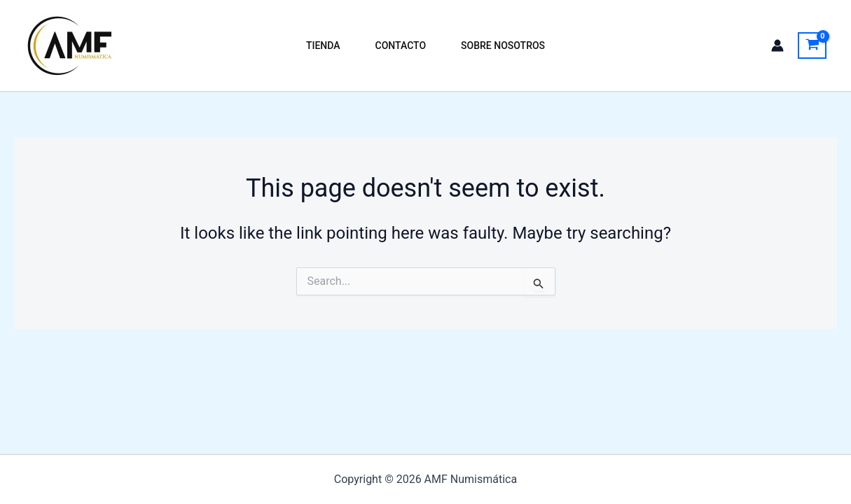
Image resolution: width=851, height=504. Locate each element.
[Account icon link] (777, 45)
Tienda (323, 45)
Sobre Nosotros (503, 45)
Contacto (401, 45)
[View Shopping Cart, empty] (812, 45)
